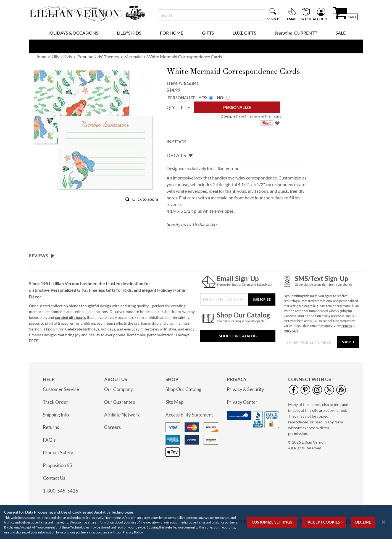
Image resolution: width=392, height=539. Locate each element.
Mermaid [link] (133, 57)
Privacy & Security (245, 389)
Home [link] (40, 57)
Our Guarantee (120, 402)
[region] (196, 522)
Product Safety (58, 453)
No (220, 98)
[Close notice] (383, 522)
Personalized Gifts (69, 290)
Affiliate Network (122, 415)
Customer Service (61, 389)
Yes (202, 98)
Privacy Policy (133, 532)
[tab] (238, 156)
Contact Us (54, 478)
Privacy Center (242, 402)
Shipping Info (56, 415)
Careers (112, 427)
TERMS (347, 326)
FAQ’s (49, 440)
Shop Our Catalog (238, 336)
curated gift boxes (70, 317)
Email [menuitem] (292, 19)
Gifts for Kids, (119, 290)
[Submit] (348, 342)
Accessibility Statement (189, 415)
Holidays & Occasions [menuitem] (72, 33)
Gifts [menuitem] (208, 33)
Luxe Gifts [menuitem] (244, 33)
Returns (51, 427)
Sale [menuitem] (341, 33)
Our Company (119, 389)
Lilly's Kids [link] (62, 57)
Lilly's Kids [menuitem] (129, 33)
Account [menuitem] (321, 19)
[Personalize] (237, 107)
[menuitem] (296, 33)
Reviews (38, 256)
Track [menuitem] (306, 19)
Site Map (174, 402)
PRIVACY (291, 331)
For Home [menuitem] (172, 33)
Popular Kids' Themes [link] (98, 57)
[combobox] (211, 15)
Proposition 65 (57, 465)
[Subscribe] (262, 300)
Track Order (56, 402)
